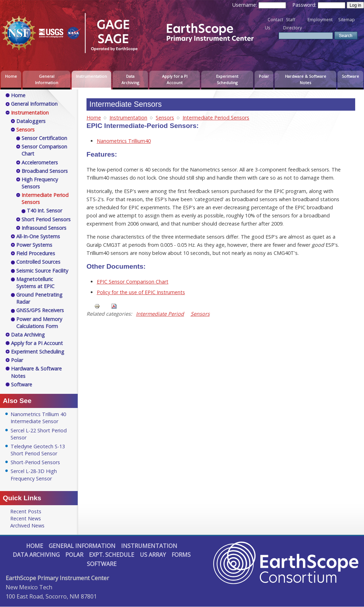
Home (11, 76)
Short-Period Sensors (35, 462)
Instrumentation (91, 76)
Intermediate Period (160, 314)
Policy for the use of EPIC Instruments (141, 292)
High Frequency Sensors (40, 183)
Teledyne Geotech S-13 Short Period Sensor (38, 450)
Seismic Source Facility (42, 271)
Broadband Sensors (45, 171)
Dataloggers (31, 121)
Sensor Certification (44, 138)
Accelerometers (40, 162)
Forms (181, 555)
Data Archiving (130, 79)
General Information (47, 79)
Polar (264, 76)
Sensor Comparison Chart (44, 150)
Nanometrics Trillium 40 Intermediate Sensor (38, 418)
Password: (305, 5)
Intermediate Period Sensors (216, 118)
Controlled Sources (38, 262)
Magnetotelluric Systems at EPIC (35, 283)
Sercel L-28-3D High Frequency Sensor (34, 475)
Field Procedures (36, 253)
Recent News (26, 518)
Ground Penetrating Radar (39, 298)
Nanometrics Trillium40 (124, 141)
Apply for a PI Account (175, 79)
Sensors (165, 118)
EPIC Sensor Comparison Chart (133, 282)
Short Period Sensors (46, 219)
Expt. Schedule (112, 555)
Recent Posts (26, 511)
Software (350, 76)
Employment (320, 20)
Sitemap (347, 20)
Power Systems (34, 245)
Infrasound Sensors (44, 228)
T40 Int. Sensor (44, 211)
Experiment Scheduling (227, 79)
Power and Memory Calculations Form (39, 323)
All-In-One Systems (38, 236)
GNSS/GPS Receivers (40, 310)
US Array (153, 555)
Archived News (27, 526)
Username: (245, 5)
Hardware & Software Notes (306, 79)
